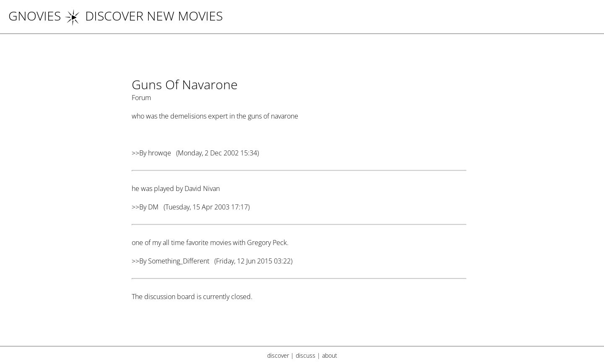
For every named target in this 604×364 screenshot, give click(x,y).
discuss (306, 355)
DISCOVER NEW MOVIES (143, 16)
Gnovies (35, 16)
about (330, 355)
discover (278, 355)
